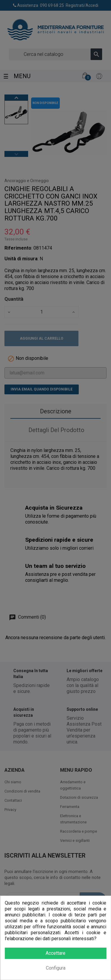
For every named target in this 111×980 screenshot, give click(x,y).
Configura (56, 968)
